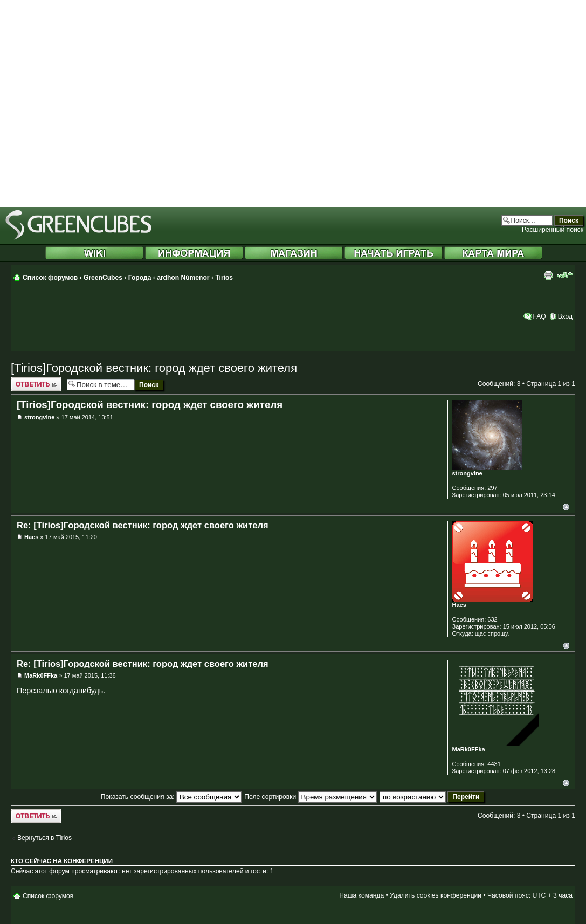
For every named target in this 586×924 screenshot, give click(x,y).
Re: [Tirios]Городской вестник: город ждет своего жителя (143, 525)
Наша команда (361, 895)
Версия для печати (548, 275)
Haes (31, 537)
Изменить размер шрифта (565, 275)
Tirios (224, 278)
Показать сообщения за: (171, 797)
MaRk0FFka (41, 675)
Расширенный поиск (553, 230)
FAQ (539, 316)
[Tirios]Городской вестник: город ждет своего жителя (154, 368)
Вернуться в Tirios (44, 838)
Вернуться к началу (566, 507)
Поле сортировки (310, 797)
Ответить (36, 384)
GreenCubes (103, 278)
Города (140, 278)
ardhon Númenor (183, 278)
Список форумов (50, 278)
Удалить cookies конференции (436, 895)
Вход (565, 316)
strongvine (39, 417)
